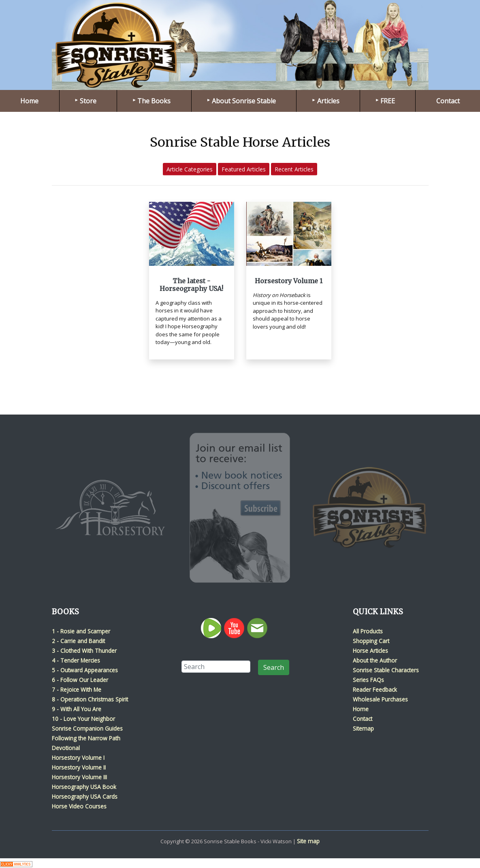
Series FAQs (368, 680)
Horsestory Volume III (79, 777)
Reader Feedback (375, 689)
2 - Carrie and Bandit (78, 641)
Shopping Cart (371, 641)
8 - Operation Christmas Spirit (90, 699)
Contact (363, 719)
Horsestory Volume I (78, 758)
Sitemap (363, 728)
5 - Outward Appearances (85, 670)
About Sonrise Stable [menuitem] (244, 101)
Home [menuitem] (29, 101)
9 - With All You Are (77, 709)
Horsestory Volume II (79, 767)
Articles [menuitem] (328, 101)
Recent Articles (294, 169)
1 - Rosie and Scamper (81, 631)
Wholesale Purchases (380, 699)
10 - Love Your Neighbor (83, 719)
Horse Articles (370, 651)
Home (361, 709)
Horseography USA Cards (85, 796)
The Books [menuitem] (154, 101)
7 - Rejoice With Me (77, 689)
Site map (308, 841)
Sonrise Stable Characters (386, 670)
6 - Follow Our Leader (80, 680)
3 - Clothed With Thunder (84, 651)
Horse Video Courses (79, 806)
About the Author (375, 660)
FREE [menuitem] (388, 101)
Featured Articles (244, 169)
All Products (368, 631)
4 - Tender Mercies (76, 660)
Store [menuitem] (88, 101)
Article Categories (190, 169)
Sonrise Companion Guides (87, 728)
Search (274, 667)
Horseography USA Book (84, 787)
